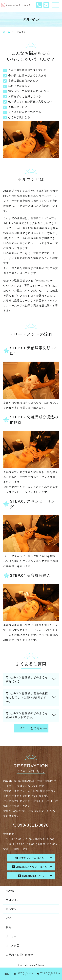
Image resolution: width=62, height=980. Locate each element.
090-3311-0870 (33, 825)
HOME (10, 891)
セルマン (11, 909)
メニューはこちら (31, 728)
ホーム (7, 32)
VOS (9, 918)
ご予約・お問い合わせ (19, 955)
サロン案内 (13, 900)
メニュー (11, 936)
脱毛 (9, 927)
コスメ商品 (13, 946)
